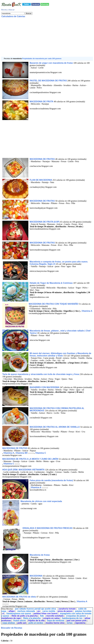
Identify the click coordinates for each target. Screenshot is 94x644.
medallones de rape (11, 618)
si (3, 613)
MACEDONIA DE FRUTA (41, 102)
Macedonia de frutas (40, 555)
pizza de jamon (65, 611)
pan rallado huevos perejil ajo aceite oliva (35, 609)
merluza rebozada (26, 611)
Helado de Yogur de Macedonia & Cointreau (51, 283)
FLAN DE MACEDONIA (41, 180)
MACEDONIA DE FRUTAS (42, 159)
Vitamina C (41, 453)
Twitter (27, 4)
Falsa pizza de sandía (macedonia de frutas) (51, 480)
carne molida (49, 611)
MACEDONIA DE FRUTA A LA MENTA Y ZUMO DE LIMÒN (30, 459)
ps (39, 611)
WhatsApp (45, 4)
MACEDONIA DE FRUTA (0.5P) (45, 222)
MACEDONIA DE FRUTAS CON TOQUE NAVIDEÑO (54, 304)
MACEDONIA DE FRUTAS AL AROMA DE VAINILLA (55, 427)
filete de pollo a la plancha (25, 616)
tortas (70, 623)
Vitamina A (87, 311)
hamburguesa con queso (19, 613)
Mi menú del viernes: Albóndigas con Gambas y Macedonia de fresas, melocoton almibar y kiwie (60, 354)
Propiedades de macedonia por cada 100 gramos (42, 59)
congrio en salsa (51, 618)
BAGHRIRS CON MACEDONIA (44, 387)
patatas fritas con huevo (46, 613)
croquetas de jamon (76, 616)
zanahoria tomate (67, 609)
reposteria (80, 623)
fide (42, 616)
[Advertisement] (47, 38)
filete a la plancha (32, 618)
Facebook (36, 4)
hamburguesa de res (72, 618)
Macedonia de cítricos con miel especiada (41, 501)
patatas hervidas (83, 611)
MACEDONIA (36, 576)
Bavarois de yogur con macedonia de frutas (51, 63)
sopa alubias (9, 623)
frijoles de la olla (36, 621)
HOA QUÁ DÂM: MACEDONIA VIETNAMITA (23, 470)
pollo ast (22, 623)
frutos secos (20, 621)
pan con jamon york (77, 621)
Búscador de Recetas (12, 628)
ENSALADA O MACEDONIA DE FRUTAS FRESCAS (48, 528)
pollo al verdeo (36, 623)
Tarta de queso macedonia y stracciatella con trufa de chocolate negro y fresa (41, 374)
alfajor (12, 611)
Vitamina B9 (22, 453)
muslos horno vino (55, 623)
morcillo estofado (55, 616)
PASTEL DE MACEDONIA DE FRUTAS (48, 81)
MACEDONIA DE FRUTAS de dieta (19, 597)
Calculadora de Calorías (13, 16)
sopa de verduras (56, 621)
